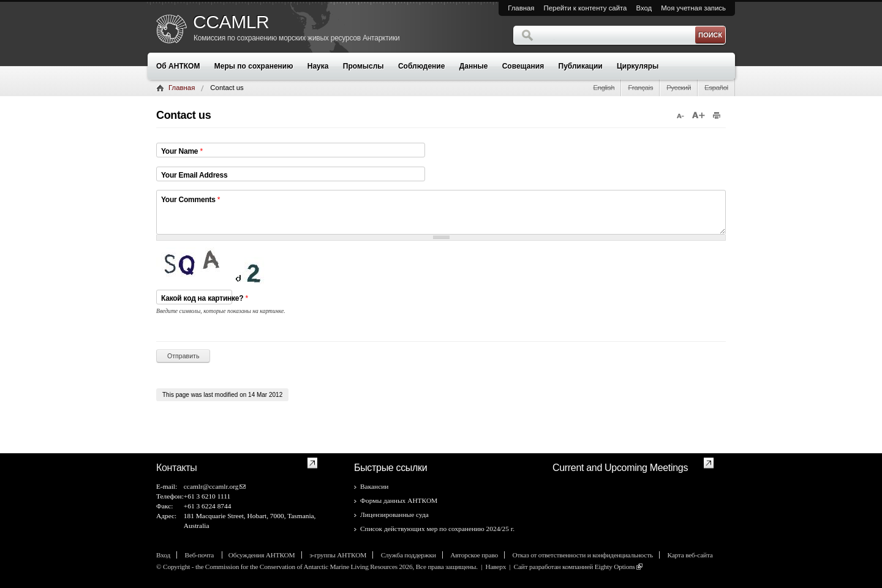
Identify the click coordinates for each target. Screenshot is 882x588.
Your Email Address (194, 175)
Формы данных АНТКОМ (399, 500)
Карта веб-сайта (690, 555)
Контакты (177, 468)
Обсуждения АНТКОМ (262, 555)
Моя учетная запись (693, 8)
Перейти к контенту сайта (586, 8)
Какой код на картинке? (205, 307)
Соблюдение (421, 66)
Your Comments (190, 200)
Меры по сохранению (254, 66)
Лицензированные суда (394, 514)
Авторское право (474, 555)
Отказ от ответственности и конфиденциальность (583, 555)
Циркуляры (638, 66)
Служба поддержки (409, 555)
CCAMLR (231, 22)
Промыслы (364, 66)
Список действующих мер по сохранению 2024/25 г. (437, 529)
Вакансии (374, 486)
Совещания (523, 66)
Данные (474, 66)
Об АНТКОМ (178, 66)
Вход (644, 8)
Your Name (182, 151)
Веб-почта (200, 555)
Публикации (581, 66)
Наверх (496, 567)
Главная (521, 8)
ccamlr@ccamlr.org (211, 486)
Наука (318, 66)
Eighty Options (615, 567)
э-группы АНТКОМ (338, 555)
